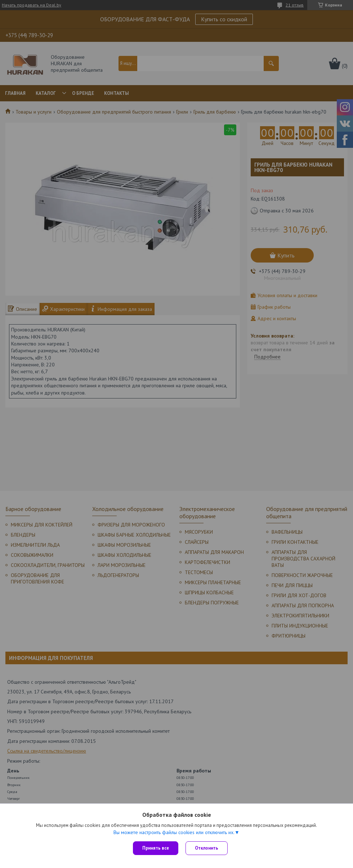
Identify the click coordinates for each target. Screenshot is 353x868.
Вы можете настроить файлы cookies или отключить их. (174, 832)
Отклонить (207, 848)
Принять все (156, 848)
